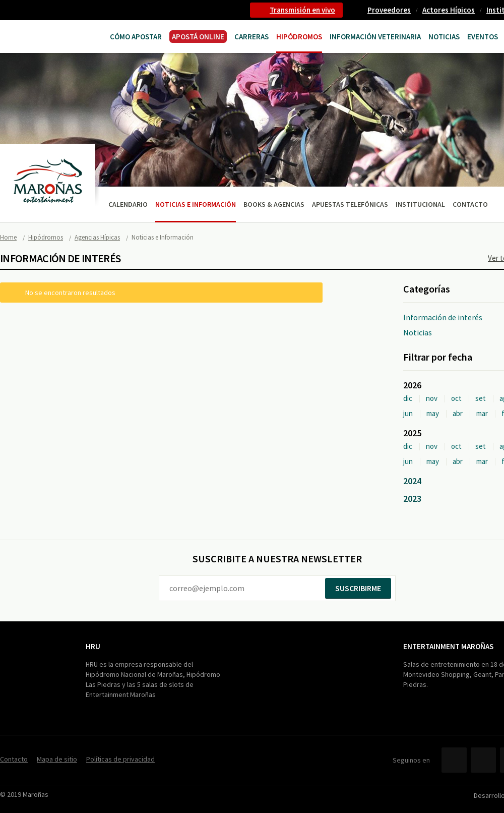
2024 (412, 481)
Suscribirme (358, 588)
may (433, 413)
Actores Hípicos (449, 10)
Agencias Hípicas (97, 237)
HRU (93, 646)
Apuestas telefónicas (350, 204)
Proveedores (389, 10)
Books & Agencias (274, 204)
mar (482, 413)
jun (408, 413)
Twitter (483, 760)
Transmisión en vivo (302, 10)
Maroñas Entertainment (39, 36)
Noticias (444, 37)
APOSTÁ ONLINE (198, 37)
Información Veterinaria (375, 37)
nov (432, 398)
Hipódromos (299, 37)
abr (458, 413)
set (481, 398)
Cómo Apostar (136, 37)
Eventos (483, 37)
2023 (412, 499)
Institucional (420, 204)
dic (408, 398)
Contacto (470, 204)
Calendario (128, 204)
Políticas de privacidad (120, 759)
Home (8, 237)
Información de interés (443, 317)
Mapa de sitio (57, 759)
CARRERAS (251, 37)
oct (456, 398)
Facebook (454, 760)
